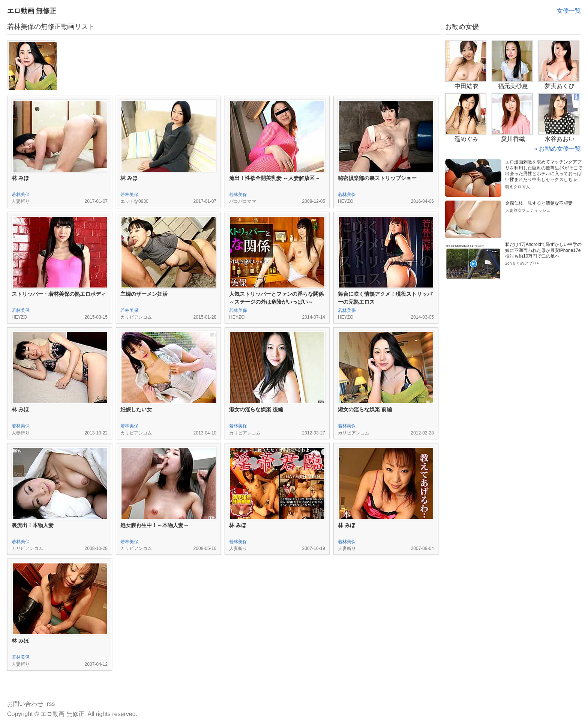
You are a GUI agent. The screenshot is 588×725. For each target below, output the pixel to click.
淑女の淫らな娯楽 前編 (365, 409)
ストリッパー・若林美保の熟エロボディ (59, 294)
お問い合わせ (25, 704)
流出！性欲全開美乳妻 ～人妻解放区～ (274, 178)
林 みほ (20, 178)
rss (51, 704)
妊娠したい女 (136, 409)
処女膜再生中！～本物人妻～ (154, 525)
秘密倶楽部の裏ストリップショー (377, 178)
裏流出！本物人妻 (33, 525)
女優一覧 (569, 11)
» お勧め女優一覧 (557, 149)
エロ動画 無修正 (32, 11)
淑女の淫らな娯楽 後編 (256, 409)
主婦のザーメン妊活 (144, 294)
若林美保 (21, 195)
